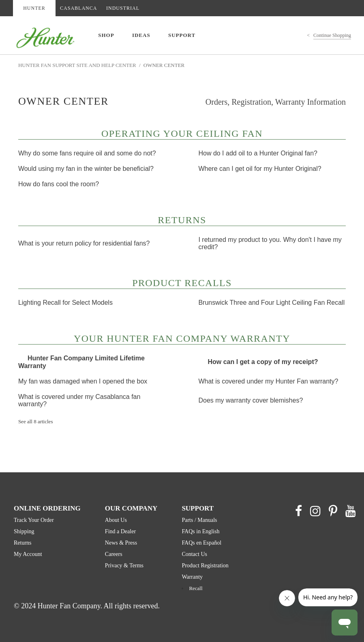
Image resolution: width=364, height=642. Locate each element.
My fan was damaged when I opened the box (83, 381)
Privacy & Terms (124, 566)
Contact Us (194, 554)
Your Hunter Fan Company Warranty (182, 339)
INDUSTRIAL (123, 8)
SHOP (106, 35)
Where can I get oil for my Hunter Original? (260, 169)
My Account (28, 554)
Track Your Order (34, 520)
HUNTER (34, 8)
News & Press (121, 543)
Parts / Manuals (199, 520)
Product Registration (205, 566)
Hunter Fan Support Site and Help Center (77, 65)
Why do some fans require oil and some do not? (87, 153)
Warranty (192, 577)
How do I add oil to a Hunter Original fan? (258, 153)
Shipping (24, 531)
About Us (116, 520)
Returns (182, 221)
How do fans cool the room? (59, 184)
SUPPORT (182, 35)
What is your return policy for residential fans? (84, 243)
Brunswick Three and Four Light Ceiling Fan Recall (271, 303)
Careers (114, 554)
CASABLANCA (78, 8)
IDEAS (141, 35)
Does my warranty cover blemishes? (251, 400)
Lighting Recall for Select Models (65, 303)
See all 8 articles (36, 421)
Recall (196, 588)
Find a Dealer (120, 531)
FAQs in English (200, 531)
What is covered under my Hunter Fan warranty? (268, 381)
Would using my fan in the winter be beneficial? (86, 169)
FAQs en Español (201, 543)
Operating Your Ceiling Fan (182, 134)
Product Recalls (182, 284)
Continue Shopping (332, 35)
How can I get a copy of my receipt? (263, 362)
